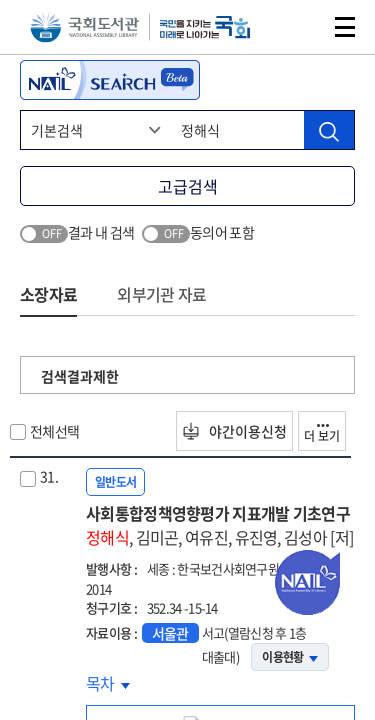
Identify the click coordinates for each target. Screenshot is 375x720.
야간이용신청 (234, 431)
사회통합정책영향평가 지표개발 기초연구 (220, 525)
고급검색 (188, 186)
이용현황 (289, 657)
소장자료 (48, 294)
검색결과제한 (80, 376)
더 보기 (322, 434)
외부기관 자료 (161, 294)
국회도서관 (84, 27)
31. (49, 476)
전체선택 (54, 431)
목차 (108, 683)
